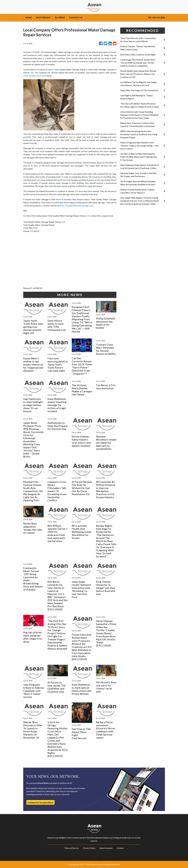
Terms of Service (72, 848)
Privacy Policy (89, 848)
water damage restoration (35, 76)
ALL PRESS (60, 17)
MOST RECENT (43, 17)
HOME (29, 17)
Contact (120, 848)
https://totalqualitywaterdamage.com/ (77, 205)
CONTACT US (76, 17)
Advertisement (106, 848)
